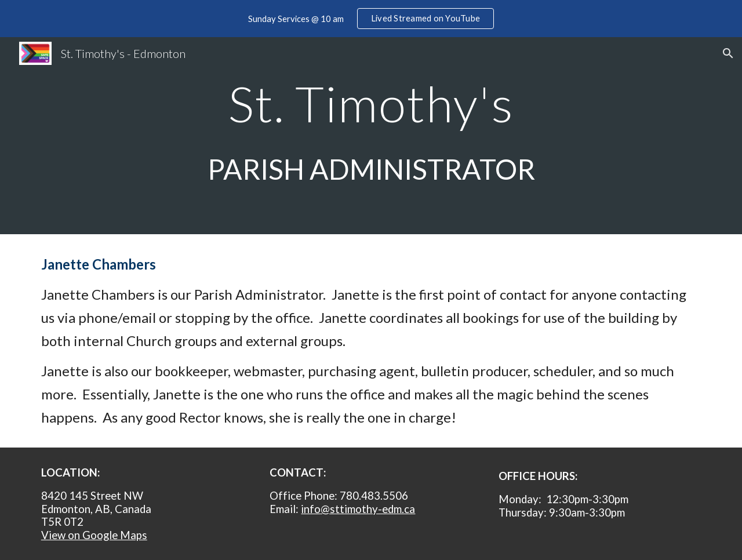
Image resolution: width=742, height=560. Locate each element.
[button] (728, 53)
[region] (371, 19)
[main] (371, 135)
